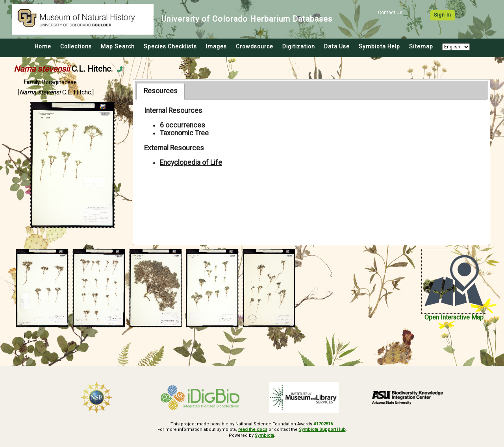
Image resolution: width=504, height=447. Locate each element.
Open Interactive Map (454, 317)
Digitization (299, 46)
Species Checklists (170, 46)
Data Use (337, 46)
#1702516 (323, 424)
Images (216, 46)
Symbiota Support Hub (322, 429)
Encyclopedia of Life (191, 163)
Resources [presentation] (161, 91)
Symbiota (264, 435)
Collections (76, 46)
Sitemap (421, 46)
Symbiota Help (379, 46)
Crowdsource (255, 46)
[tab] (160, 91)
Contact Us (390, 13)
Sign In (443, 15)
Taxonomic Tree (184, 133)
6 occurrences (183, 125)
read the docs (253, 429)
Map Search (118, 46)
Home (43, 46)
